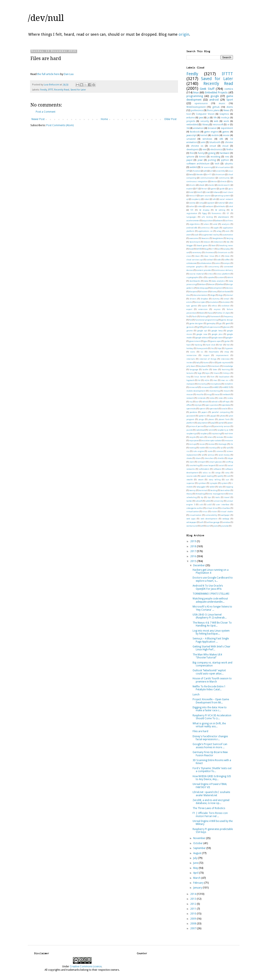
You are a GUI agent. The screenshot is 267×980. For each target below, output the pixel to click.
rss (188, 451)
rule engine (198, 451)
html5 (200, 192)
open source (205, 196)
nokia (212, 398)
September (200, 848)
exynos (217, 309)
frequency (228, 316)
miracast (205, 387)
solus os (207, 473)
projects (191, 121)
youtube (225, 526)
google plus (217, 334)
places (211, 419)
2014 (194, 894)
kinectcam (215, 366)
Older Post (170, 119)
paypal (213, 416)
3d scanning (207, 167)
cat (188, 252)
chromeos (210, 252)
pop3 (213, 423)
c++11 (209, 174)
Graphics (224, 114)
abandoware (223, 217)
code (219, 260)
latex (215, 369)
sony (227, 473)
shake (189, 458)
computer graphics (195, 267)
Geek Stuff (207, 89)
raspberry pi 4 (224, 430)
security (205, 121)
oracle (225, 409)
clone (227, 256)
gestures (190, 327)
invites (190, 362)
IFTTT (51, 90)
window (227, 522)
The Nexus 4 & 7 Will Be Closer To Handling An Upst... (212, 624)
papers (205, 412)
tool (189, 114)
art (212, 171)
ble (228, 242)
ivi (213, 362)
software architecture (198, 164)
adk (205, 171)
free (192, 153)
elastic (211, 185)
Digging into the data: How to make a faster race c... (210, 709)
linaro (216, 373)
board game (203, 245)
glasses (227, 327)
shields (221, 458)
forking (204, 316)
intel (208, 192)
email (227, 299)
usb (201, 504)
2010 (194, 914)
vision (214, 511)
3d (188, 128)
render (230, 437)
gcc (221, 323)
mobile (215, 135)
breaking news (226, 245)
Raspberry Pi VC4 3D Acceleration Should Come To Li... (212, 717)
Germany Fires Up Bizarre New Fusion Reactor (210, 754)
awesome (194, 238)
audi (196, 235)
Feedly (44, 90)
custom (221, 277)
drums (192, 185)
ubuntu (229, 164)
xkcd (231, 206)
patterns (203, 416)
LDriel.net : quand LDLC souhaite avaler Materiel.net (211, 794)
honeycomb (202, 348)
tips (209, 497)
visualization (195, 515)
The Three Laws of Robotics (209, 808)
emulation (214, 302)
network (190, 398)
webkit (193, 167)
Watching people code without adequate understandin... (210, 600)
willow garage (213, 522)
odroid (205, 402)
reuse (202, 444)
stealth (190, 480)
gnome (190, 331)
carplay (227, 249)
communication (208, 178)
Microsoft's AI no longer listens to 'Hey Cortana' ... (212, 608)
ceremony (197, 252)
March (197, 878)
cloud (225, 146)
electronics (216, 149)
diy (232, 181)
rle (232, 444)
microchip (202, 384)
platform (190, 423)
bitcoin (207, 242)
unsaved (191, 139)
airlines (229, 220)
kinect (202, 157)
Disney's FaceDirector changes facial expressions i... (210, 738)
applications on (205, 231)
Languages (191, 217)
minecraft (194, 387)
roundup (213, 448)
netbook (226, 394)
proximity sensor (222, 426)
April (196, 873)
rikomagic (222, 444)
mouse (190, 394)
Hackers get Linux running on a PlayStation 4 (211, 571)
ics (202, 352)
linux (196, 93)
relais (210, 437)
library (206, 125)
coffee (227, 260)
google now (202, 334)
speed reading (207, 476)
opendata (226, 405)
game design (227, 320)
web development (209, 519)
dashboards (195, 281)
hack (189, 345)
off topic (226, 402)
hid (228, 345)
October (198, 843)
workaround (192, 526)
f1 (197, 189)
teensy (192, 490)
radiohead (201, 430)
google (215, 96)
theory (189, 494)
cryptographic (193, 277)
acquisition (208, 220)
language (194, 369)
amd (215, 224)
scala (210, 451)
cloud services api (195, 260)
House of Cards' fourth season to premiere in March (212, 680)
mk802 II (226, 387)
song (201, 203)
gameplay (211, 323)
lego (200, 373)
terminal (203, 490)
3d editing (220, 210)
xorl (208, 526)
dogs (221, 295)
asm (228, 231)
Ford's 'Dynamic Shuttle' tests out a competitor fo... (212, 770)
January (198, 888)
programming (195, 96)
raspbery (204, 433)
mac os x (225, 380)
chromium (220, 174)
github (216, 107)
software (217, 469)
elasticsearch (224, 185)
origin (184, 34)
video (200, 206)
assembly (221, 171)
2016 (194, 556)
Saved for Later (78, 90)
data (206, 281)
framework (215, 316)
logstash (190, 380)
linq (188, 377)
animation (199, 128)
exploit (190, 189)
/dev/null (46, 18)
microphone (216, 384)
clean (197, 256)
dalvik (230, 277)
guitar (227, 341)
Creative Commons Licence (86, 966)
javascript (191, 135)
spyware (211, 203)
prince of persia (196, 426)
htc (213, 348)
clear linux (209, 256)
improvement (222, 355)
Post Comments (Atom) (60, 125)
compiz (227, 263)
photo (223, 416)
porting (212, 160)
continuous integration (197, 181)
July (196, 858)
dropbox (204, 299)
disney (214, 291)
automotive (228, 235)
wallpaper (225, 515)
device (214, 181)
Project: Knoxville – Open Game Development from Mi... (211, 701)
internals (191, 359)
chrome (229, 142)
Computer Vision (205, 114)
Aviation (197, 171)
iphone (190, 157)
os (232, 409)
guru (231, 189)
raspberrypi (192, 433)
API (188, 171)
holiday (190, 348)
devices (230, 288)
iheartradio (214, 352)
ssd (228, 476)
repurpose (194, 440)
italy (198, 362)
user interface (223, 504)
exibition (226, 306)
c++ (213, 249)
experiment (227, 128)
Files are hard (200, 731)
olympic (198, 405)
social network (226, 199)
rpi (222, 448)
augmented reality (211, 235)
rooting (192, 448)
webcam (210, 206)
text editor (225, 490)
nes (227, 157)
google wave (217, 338)
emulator (226, 302)
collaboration (205, 263)
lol (199, 380)
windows (207, 139)
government (195, 341)
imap (227, 352)
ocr (197, 402)
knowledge (228, 366)
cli (219, 256)
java (201, 118)
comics (229, 89)
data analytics (218, 281)
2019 (194, 541)
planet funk (224, 419)
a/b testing (207, 217)
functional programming (207, 320)
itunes (206, 362)
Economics (216, 213)
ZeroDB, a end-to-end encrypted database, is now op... (211, 802)
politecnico (197, 110)
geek (228, 323)
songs (218, 473)
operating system (222, 196)
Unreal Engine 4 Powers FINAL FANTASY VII (210, 786)
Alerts (230, 107)
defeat (221, 284)
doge (213, 295)
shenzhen (209, 458)
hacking (198, 345)
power (230, 423)
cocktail (210, 260)
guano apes (216, 341)
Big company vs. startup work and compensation (212, 664)
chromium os (224, 252)
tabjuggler (201, 487)
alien (207, 224)
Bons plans (213, 110)
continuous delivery (224, 270)
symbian (202, 483)
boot (214, 245)
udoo (231, 203)
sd (203, 455)
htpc (219, 348)
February (199, 883)
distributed (225, 291)
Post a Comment (46, 112)
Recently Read (62, 90)
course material (197, 274)
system (225, 483)
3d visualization (223, 167)
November (200, 838)
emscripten (201, 302)
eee (204, 149)
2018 (194, 546)
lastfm (205, 369)
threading (200, 494)
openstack (214, 409)
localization (224, 377)
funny (201, 153)
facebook (195, 132)
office (189, 405)
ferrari (204, 189)
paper (190, 160)
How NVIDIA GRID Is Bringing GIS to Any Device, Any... (212, 778)
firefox (230, 149)
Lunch (196, 695)
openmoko (191, 409)
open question (212, 405)
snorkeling (194, 465)
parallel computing (221, 412)
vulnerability (211, 515)
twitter (189, 501)
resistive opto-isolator (212, 440)
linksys (226, 373)
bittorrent (218, 242)
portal (221, 423)
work (226, 121)
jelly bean (191, 366)
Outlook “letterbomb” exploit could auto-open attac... (209, 672)
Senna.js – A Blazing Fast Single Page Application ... (211, 640)
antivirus (205, 228)
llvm (212, 377)
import (206, 355)
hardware (225, 153)
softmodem (204, 469)
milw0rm (229, 384)
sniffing (229, 462)
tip (202, 497)
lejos (207, 373)
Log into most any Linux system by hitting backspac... (211, 632)
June (196, 863)
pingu (201, 419)
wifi (202, 522)
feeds (202, 313)
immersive (192, 355)
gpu (205, 341)
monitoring (214, 391)
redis (202, 437)
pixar (200, 160)
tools (218, 497)
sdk (214, 199)
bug (206, 249)
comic (217, 263)
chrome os (197, 146)
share (198, 458)
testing (214, 490)
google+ (229, 338)
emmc (189, 302)
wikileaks (221, 206)
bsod (191, 249)
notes (221, 398)
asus (231, 171)
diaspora (193, 291)
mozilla (200, 394)
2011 (194, 909)
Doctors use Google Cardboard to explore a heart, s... (213, 579)
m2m (207, 380)
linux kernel (200, 377)
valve (192, 206)
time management (217, 494)
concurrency (214, 267)
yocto (216, 526)
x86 (221, 139)
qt (187, 199)
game (214, 189)
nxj (191, 402)
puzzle (190, 430)
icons (193, 352)
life (215, 118)
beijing (230, 238)
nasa (217, 394)
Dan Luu (69, 74)
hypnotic (229, 348)
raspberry (196, 199)
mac (215, 380)
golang (212, 153)
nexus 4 (193, 196)
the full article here (48, 74)
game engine (211, 132)
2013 (194, 899)
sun (227, 480)
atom (189, 235)
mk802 (216, 387)
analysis (226, 224)
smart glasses (216, 462)
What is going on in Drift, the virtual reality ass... (209, 725)
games (226, 132)
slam (192, 462)
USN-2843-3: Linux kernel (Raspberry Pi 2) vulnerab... (210, 616)
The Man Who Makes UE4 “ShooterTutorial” (207, 656)
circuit (213, 146)
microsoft (218, 125)
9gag (204, 213)
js (208, 118)
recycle (193, 437)
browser (212, 128)
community (224, 178)
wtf (202, 526)
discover (204, 291)
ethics (214, 306)
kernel (204, 135)
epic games (192, 306)
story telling (215, 480)
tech (217, 164)
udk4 (208, 501)
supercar (190, 483)
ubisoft (199, 501)
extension (203, 309)
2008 (194, 924)
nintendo (202, 398)
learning (226, 369)
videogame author (195, 508)
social (221, 465)
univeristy (218, 501)
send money (224, 455)
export (189, 309)
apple (216, 228)
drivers (193, 299)
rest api (193, 444)
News (226, 110)
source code (192, 476)
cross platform (223, 274)
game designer (196, 323)
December (199, 565)
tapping (230, 487)
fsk (191, 320)
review (211, 444)
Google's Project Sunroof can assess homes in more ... (210, 746)
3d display (204, 210)
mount (227, 391)
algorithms (195, 224)
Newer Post (38, 119)
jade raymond (224, 362)
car (219, 249)
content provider (204, 270)
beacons (205, 238)
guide (222, 189)
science (220, 451)
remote (220, 437)
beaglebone (218, 238)
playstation (203, 423)
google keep (217, 331)
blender (200, 174)
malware (190, 384)
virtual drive (212, 508)
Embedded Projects (216, 93)
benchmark (195, 242)
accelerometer (193, 220)
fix (188, 316)
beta (191, 174)
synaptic (214, 483)
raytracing (216, 433)
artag (219, 231)
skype (230, 458)
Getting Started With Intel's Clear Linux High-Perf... (212, 648)
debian (203, 284)
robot (207, 199)
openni (203, 409)
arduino (191, 118)
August (198, 853)
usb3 (209, 504)
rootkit (202, 448)
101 (192, 210)
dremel (230, 295)
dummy (216, 299)
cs (203, 277)
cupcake (211, 277)
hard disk (211, 345)
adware (219, 220)
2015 (194, 561)
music (222, 103)
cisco (189, 256)
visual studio (227, 511)
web (216, 121)
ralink (211, 430)
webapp (226, 519)
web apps (191, 519)
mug (209, 394)
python (225, 160)
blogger (190, 245)
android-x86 (192, 228)
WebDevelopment (196, 107)
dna (188, 295)
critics (210, 274)
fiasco (210, 313)
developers (192, 149)
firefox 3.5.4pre (223, 313)
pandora (193, 412)
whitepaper (192, 522)
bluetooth (215, 142)
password (191, 416)
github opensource (212, 327)
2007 (194, 928)
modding (215, 157)
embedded (192, 125)
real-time (229, 433)
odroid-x (215, 402)
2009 (194, 919)
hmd (191, 192)
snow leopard (209, 465)
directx (224, 181)
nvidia (230, 398)
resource (229, 440)
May (196, 868)
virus (205, 511)
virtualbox (225, 508)
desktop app (203, 288)
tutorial (222, 203)
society (192, 203)
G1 (228, 213)
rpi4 (228, 448)
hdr (221, 345)
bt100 (199, 249)
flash (194, 316)
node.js (225, 118)
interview (225, 359)
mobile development (196, 391)
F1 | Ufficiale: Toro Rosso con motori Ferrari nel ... (210, 815)
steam (201, 480)
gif (199, 327)
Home (104, 119)
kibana (217, 192)
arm (203, 142)
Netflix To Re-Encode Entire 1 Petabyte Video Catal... (209, 688)
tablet (212, 487)
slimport (202, 462)
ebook (202, 185)
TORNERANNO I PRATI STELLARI (211, 594)
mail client (228, 192)
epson (204, 306)
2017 (194, 551)
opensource (201, 103)
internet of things (208, 359)
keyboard (203, 366)
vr (228, 125)
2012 (194, 904)
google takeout (202, 338)
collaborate (191, 263)
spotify (220, 476)
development (217, 288)
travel (227, 497)
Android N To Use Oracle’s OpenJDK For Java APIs (208, 587)
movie (226, 135)
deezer (212, 284)
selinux (211, 455)
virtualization (193, 511)
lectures (190, 373)
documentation (200, 295)
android (214, 100)
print (209, 426)
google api (202, 331)
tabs (220, 487)
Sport (230, 100)
